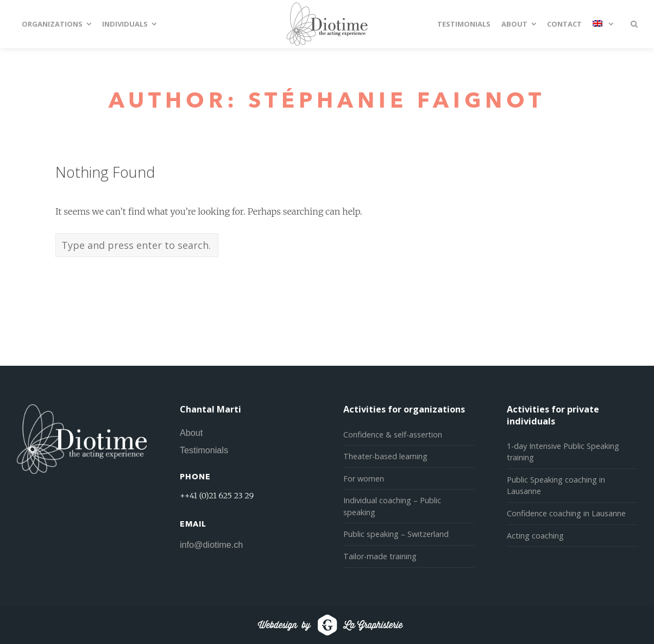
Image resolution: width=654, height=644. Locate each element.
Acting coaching (535, 536)
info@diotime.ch (211, 545)
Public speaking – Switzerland (396, 534)
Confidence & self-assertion (393, 434)
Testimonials (204, 450)
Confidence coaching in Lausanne (566, 513)
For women (364, 479)
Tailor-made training (380, 556)
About (191, 433)
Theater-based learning (385, 456)
